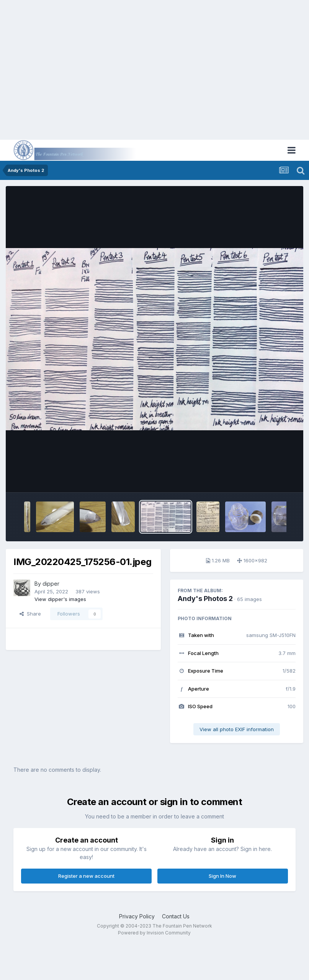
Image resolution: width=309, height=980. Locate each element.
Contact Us (176, 916)
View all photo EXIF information (237, 729)
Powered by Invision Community (154, 933)
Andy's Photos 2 (205, 599)
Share (30, 614)
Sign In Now (222, 876)
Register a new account (86, 876)
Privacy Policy (137, 916)
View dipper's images (60, 599)
